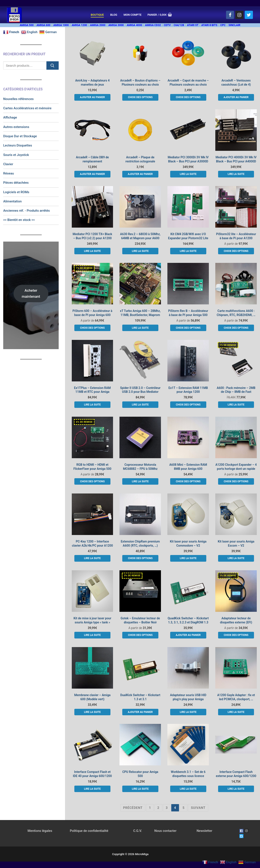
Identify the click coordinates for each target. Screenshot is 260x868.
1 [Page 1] (150, 808)
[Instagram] (239, 15)
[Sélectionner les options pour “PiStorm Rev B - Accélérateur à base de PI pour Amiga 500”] (188, 328)
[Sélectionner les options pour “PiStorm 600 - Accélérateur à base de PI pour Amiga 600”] (92, 328)
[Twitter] (249, 15)
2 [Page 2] (158, 808)
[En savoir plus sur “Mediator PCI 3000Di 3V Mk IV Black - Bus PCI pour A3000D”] (188, 174)
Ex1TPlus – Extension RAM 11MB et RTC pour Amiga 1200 (93, 392)
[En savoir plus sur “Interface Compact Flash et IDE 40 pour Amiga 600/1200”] (92, 789)
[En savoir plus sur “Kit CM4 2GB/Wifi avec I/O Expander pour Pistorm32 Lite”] (188, 251)
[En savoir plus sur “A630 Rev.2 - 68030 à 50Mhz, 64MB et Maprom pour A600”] (140, 251)
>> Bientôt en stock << (19, 220)
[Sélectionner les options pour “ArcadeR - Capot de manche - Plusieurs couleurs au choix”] (188, 97)
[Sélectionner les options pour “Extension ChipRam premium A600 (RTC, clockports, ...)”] (140, 558)
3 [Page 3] (167, 808)
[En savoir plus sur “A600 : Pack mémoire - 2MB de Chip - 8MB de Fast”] (236, 405)
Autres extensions (16, 127)
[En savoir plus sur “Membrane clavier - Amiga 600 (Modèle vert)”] (92, 712)
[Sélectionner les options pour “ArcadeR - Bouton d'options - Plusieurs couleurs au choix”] (140, 97)
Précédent (133, 808)
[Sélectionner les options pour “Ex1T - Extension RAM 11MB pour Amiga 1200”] (188, 405)
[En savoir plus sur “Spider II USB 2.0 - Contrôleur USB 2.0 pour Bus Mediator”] (140, 405)
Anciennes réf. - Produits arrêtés (27, 211)
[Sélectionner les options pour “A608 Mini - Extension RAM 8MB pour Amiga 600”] (188, 481)
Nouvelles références (18, 99)
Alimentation (12, 201)
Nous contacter (165, 831)
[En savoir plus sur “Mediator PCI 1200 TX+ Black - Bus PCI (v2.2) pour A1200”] (92, 251)
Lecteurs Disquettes (18, 145)
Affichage (10, 117)
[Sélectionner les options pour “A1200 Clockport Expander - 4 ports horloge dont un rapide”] (236, 481)
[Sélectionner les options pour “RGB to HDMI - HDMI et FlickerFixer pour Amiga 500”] (92, 481)
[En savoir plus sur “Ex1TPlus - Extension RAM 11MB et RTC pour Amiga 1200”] (92, 405)
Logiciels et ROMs (16, 192)
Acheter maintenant (31, 293)
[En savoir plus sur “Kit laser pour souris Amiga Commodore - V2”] (188, 558)
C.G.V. (138, 831)
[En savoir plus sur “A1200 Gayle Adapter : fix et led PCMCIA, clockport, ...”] (236, 712)
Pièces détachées (16, 183)
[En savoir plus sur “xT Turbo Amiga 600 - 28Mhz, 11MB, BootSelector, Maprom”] (140, 328)
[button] (92, 97)
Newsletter (204, 831)
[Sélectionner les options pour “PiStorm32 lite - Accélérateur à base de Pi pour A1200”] (236, 251)
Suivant (198, 808)
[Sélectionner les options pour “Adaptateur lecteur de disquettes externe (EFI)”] (236, 635)
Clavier (8, 164)
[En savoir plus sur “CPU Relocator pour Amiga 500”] (140, 789)
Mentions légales (40, 831)
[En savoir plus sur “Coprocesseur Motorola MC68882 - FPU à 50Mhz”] (140, 481)
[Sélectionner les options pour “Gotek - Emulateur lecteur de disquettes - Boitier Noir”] (140, 635)
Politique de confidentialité (89, 831)
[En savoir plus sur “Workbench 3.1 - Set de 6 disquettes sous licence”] (188, 789)
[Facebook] (230, 15)
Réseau (9, 173)
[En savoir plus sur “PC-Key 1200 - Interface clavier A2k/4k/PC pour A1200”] (92, 558)
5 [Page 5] (183, 808)
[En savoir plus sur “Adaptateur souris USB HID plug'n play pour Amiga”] (188, 712)
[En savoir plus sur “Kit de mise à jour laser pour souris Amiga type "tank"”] (92, 635)
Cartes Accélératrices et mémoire (27, 108)
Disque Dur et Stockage (20, 136)
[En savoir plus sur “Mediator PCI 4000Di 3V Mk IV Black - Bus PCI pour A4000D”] (236, 174)
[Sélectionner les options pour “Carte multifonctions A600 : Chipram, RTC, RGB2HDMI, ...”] (236, 328)
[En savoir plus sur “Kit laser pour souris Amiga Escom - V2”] (236, 558)
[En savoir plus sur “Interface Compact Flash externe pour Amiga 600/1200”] (236, 789)
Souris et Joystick (16, 155)
